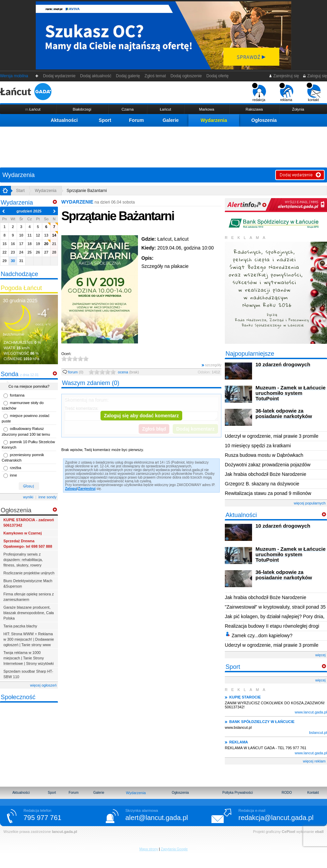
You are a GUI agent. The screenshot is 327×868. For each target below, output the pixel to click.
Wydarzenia (214, 120)
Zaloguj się (315, 76)
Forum (137, 120)
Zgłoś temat (155, 76)
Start (20, 191)
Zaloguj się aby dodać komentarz (141, 416)
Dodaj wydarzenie (59, 76)
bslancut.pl (318, 733)
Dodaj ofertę (217, 76)
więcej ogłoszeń (43, 685)
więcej (320, 655)
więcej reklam (314, 761)
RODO (287, 793)
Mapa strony (149, 849)
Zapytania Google (174, 849)
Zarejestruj (87, 489)
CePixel (289, 832)
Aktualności (64, 120)
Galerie (170, 120)
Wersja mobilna (14, 76)
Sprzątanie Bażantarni (87, 191)
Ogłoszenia (264, 120)
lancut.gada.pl (64, 832)
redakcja (259, 92)
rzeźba (15, 468)
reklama (286, 92)
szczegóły (212, 365)
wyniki (28, 497)
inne (13, 475)
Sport (105, 120)
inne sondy (48, 497)
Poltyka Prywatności (238, 793)
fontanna (17, 395)
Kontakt (313, 793)
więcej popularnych (310, 503)
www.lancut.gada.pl (311, 712)
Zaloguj (71, 489)
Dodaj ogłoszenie (186, 76)
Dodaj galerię (128, 76)
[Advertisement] (163, 145)
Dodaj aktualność (96, 76)
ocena (128, 372)
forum (73, 372)
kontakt (314, 92)
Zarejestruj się (284, 76)
